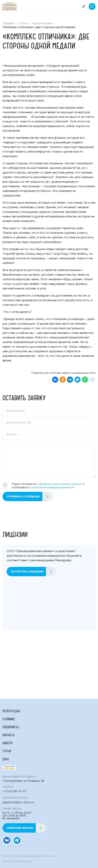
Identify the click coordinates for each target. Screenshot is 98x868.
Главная (8, 23)
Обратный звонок (26, 828)
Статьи (23, 23)
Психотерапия (42, 23)
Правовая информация (17, 862)
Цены (6, 759)
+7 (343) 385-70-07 (14, 792)
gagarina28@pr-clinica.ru (18, 802)
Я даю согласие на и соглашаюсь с (48, 486)
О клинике (9, 719)
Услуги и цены (11, 711)
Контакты (9, 735)
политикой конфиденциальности (53, 488)
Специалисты (11, 727)
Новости (7, 743)
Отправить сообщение (30, 496)
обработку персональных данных (60, 484)
